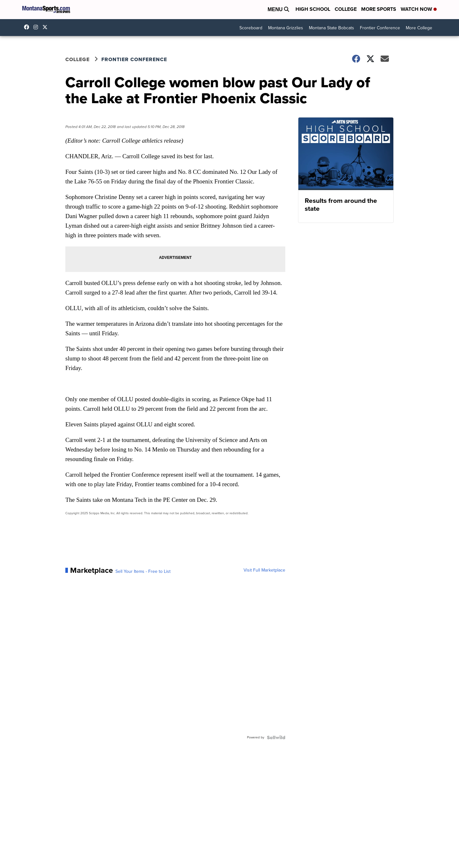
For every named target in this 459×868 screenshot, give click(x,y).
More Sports (379, 9)
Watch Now (419, 9)
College (346, 9)
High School (313, 9)
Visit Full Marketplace (264, 570)
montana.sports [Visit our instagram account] (37, 27)
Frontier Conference (380, 28)
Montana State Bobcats (331, 28)
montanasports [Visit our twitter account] (47, 27)
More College (419, 28)
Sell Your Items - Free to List (143, 572)
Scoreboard (251, 28)
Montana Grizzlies (286, 28)
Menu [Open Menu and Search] (278, 9)
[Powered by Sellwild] (276, 737)
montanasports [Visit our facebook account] (28, 27)
